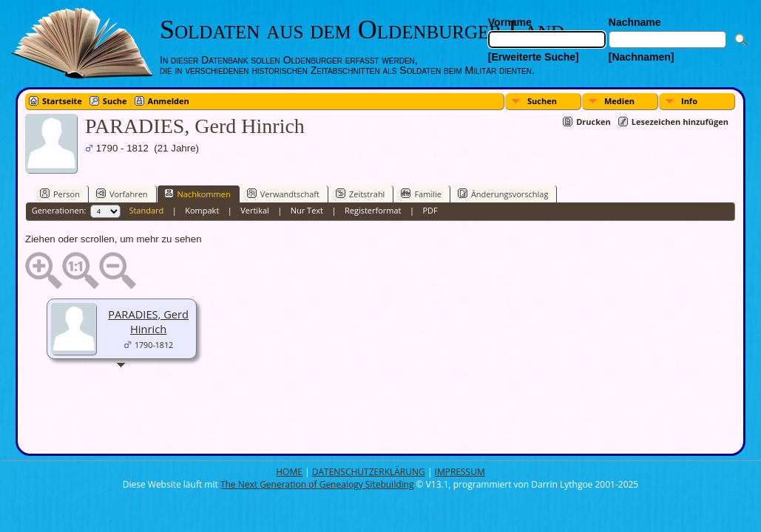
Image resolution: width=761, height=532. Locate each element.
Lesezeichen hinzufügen (680, 122)
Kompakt (202, 210)
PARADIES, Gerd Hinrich (148, 321)
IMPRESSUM (460, 472)
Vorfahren (122, 194)
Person (60, 194)
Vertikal (255, 210)
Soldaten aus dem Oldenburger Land (362, 30)
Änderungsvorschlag (503, 194)
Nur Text (307, 210)
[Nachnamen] (642, 57)
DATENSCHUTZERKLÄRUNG (369, 472)
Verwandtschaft (283, 194)
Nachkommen (197, 194)
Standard (146, 210)
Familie (421, 194)
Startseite (62, 101)
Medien (619, 101)
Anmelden (169, 101)
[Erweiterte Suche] (534, 57)
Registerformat (373, 210)
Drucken (593, 122)
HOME (289, 472)
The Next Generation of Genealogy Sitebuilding (317, 484)
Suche (115, 101)
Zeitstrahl (360, 194)
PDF (430, 210)
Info (689, 101)
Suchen (542, 101)
